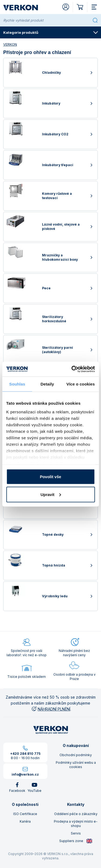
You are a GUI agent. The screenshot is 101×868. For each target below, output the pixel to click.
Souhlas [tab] (17, 384)
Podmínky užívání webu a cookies (76, 765)
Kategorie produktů (51, 32)
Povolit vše (50, 477)
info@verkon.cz (25, 774)
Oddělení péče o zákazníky (76, 814)
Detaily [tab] (47, 384)
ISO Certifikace (25, 814)
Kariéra (25, 821)
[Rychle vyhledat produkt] (47, 20)
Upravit (51, 494)
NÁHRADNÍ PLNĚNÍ (51, 709)
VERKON (10, 44)
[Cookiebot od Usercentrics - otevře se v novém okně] (72, 369)
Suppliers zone (76, 841)
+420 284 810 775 (25, 754)
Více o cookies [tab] (81, 384)
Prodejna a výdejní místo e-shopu (76, 824)
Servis (76, 833)
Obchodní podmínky (76, 755)
